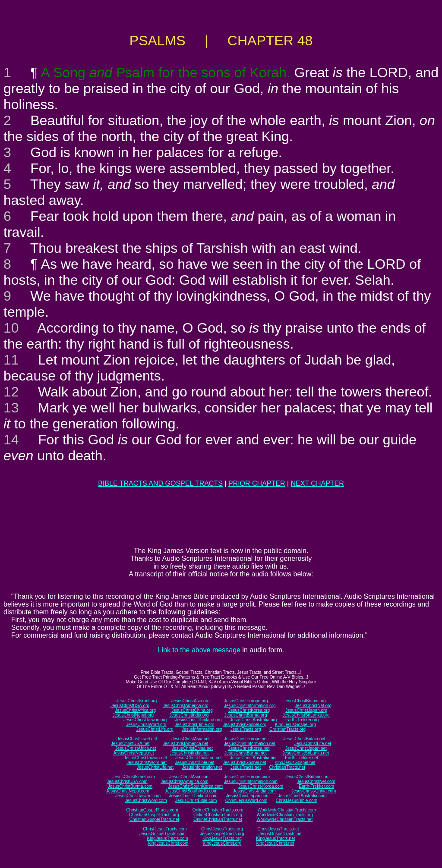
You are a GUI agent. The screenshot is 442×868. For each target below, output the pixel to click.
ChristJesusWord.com (246, 800)
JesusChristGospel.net (245, 763)
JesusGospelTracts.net (281, 834)
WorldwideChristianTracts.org (285, 815)
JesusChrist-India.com (254, 791)
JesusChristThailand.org (199, 720)
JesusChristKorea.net (249, 748)
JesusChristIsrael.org (136, 701)
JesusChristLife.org (155, 729)
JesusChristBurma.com (130, 786)
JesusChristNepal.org (133, 715)
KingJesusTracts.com (168, 838)
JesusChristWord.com (146, 800)
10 (11, 328)
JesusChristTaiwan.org (145, 720)
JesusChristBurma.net (246, 753)
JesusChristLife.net (313, 744)
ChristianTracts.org (287, 729)
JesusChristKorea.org (249, 710)
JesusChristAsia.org (191, 701)
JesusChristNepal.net (134, 753)
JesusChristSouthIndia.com (191, 791)
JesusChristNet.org (313, 706)
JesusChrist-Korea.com (261, 786)
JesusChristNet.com (316, 782)
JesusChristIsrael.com (133, 777)
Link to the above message (199, 650)
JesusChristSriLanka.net (306, 753)
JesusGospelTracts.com (163, 834)
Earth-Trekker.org (302, 720)
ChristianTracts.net (287, 767)
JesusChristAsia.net (190, 739)
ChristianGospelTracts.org (154, 815)
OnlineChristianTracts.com (218, 810)
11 (11, 360)
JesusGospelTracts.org (222, 834)
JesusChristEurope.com (247, 777)
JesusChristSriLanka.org (306, 715)
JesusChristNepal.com (128, 791)
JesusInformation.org (202, 729)
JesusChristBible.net (194, 763)
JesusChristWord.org (146, 725)
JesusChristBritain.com (307, 777)
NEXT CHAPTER (317, 483)
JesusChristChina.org (192, 710)
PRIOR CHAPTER (257, 483)
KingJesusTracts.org (222, 838)
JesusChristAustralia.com (302, 796)
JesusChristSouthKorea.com (195, 786)
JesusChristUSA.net (130, 744)
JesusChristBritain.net (304, 739)
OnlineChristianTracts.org (218, 815)
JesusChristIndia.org (189, 715)
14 (11, 440)
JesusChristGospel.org (245, 725)
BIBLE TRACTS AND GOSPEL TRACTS (160, 483)
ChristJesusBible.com (297, 800)
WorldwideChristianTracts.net (284, 819)
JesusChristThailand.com (193, 796)
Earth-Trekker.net (302, 758)
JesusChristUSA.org (130, 706)
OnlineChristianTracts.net (218, 819)
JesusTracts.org (246, 729)
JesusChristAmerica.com (185, 782)
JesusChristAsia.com (189, 777)
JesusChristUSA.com (127, 782)
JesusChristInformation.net (250, 744)
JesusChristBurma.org (246, 715)
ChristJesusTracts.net (278, 829)
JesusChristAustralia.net (253, 758)
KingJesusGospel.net (295, 763)
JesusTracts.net (246, 767)
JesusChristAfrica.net (136, 748)
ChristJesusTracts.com (165, 829)
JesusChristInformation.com (251, 782)
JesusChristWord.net (147, 763)
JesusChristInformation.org (250, 706)
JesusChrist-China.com (314, 791)
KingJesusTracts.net (275, 838)
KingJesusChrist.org (222, 843)
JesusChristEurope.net (246, 739)
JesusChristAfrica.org (135, 710)
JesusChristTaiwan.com (138, 796)
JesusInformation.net (202, 767)
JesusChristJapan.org (306, 710)
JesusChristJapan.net (306, 748)
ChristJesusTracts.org (222, 829)
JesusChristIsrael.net (137, 739)
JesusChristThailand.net (198, 758)
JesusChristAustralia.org (253, 720)
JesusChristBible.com (196, 800)
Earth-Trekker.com (316, 786)
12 (11, 392)
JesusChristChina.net (192, 748)
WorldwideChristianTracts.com (287, 810)
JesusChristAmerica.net (186, 744)
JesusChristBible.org (195, 725)
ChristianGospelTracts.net (154, 819)
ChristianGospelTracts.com (152, 810)
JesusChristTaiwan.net (145, 758)
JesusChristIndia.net (189, 753)
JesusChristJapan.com (248, 796)
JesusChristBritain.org (305, 701)
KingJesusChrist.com (168, 843)
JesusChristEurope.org (246, 701)
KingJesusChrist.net (275, 843)
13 (11, 408)
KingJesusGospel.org (295, 725)
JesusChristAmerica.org (186, 706)
